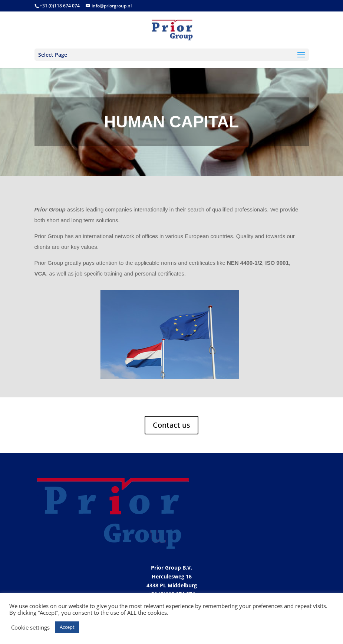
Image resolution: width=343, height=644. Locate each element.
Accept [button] (67, 627)
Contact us (171, 425)
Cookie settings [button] (30, 627)
